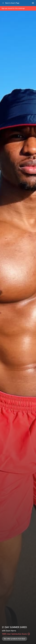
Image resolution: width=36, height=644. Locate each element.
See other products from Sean (15, 639)
